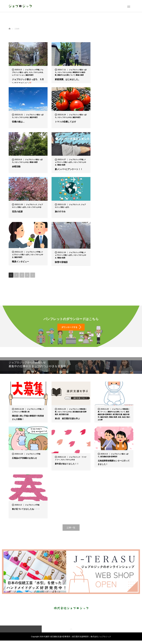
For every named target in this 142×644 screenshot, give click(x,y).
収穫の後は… (18, 122)
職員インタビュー (20, 262)
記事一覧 (71, 531)
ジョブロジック (31, 205)
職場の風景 (80, 75)
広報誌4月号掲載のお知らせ (25, 461)
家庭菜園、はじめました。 (68, 79)
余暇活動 (16, 167)
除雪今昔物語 (61, 262)
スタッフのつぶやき (36, 72)
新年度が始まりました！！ (68, 467)
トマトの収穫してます (65, 122)
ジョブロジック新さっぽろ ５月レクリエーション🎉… (28, 81)
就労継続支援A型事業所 (109, 460)
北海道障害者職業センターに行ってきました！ (114, 466)
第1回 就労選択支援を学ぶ (68, 422)
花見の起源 (17, 212)
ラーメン (103, 415)
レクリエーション (18, 75)
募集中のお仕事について (66, 75)
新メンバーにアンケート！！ (69, 169)
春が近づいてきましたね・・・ (27, 512)
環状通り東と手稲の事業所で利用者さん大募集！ (28, 421)
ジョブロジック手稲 (32, 70)
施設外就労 (29, 75)
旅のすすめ (60, 212)
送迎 (120, 420)
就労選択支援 (64, 417)
